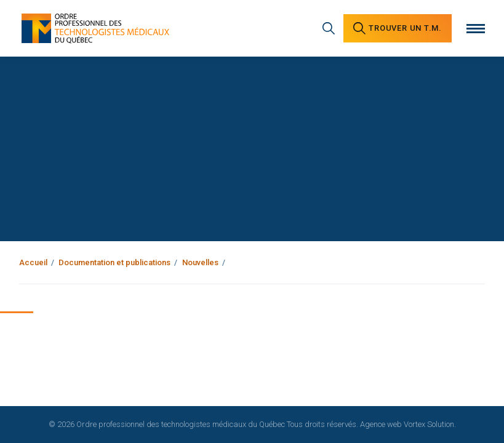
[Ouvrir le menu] (476, 29)
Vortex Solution (429, 424)
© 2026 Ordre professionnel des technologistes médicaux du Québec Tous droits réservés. (203, 424)
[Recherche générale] (329, 28)
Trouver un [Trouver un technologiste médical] (398, 28)
